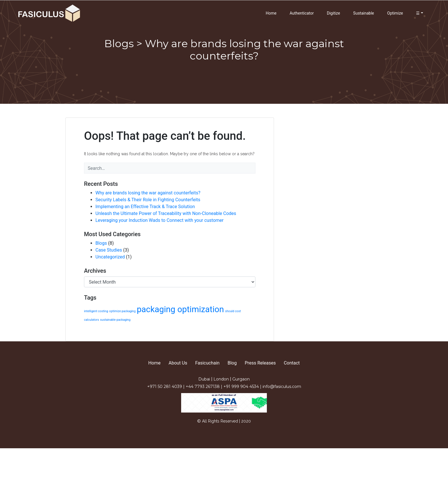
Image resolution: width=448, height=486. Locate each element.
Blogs (101, 243)
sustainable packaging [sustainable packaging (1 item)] (115, 320)
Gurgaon (241, 379)
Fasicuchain (207, 363)
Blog (232, 363)
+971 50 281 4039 (165, 387)
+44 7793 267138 (203, 387)
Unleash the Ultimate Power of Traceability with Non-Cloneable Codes (166, 213)
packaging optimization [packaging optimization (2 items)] (180, 309)
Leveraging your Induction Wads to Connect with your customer (160, 220)
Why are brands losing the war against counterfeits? (148, 193)
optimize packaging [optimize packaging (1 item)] (122, 311)
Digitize (333, 13)
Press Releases (260, 363)
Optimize (395, 13)
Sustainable (364, 13)
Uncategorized (110, 257)
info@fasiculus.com (282, 387)
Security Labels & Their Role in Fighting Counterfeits (148, 200)
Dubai (205, 379)
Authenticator (302, 13)
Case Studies (109, 250)
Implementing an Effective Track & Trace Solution (145, 207)
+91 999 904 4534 (242, 387)
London (222, 379)
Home (271, 13)
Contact (292, 363)
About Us (178, 363)
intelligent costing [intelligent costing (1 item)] (96, 311)
